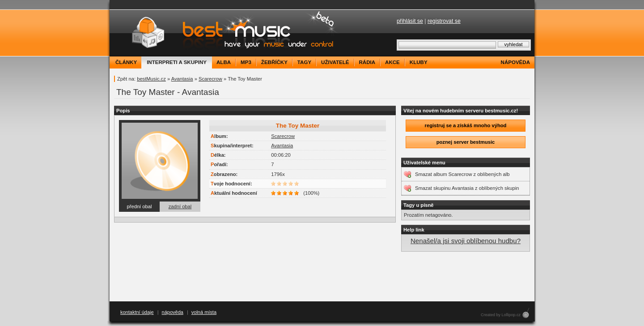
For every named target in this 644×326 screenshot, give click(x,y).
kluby (419, 62)
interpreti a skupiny (177, 62)
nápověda (515, 62)
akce (392, 62)
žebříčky (274, 62)
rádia (367, 62)
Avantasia (182, 79)
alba (224, 62)
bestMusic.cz (151, 79)
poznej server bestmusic (466, 142)
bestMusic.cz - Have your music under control (226, 33)
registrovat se (444, 21)
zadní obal (180, 206)
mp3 (246, 62)
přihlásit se (410, 21)
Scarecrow (210, 79)
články (126, 62)
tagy (304, 62)
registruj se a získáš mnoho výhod (466, 125)
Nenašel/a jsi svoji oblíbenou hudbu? (466, 241)
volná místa (204, 312)
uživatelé (335, 62)
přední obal (140, 206)
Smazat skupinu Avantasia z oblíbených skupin (467, 188)
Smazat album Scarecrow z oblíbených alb (462, 174)
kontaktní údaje (137, 312)
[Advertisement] (322, 277)
